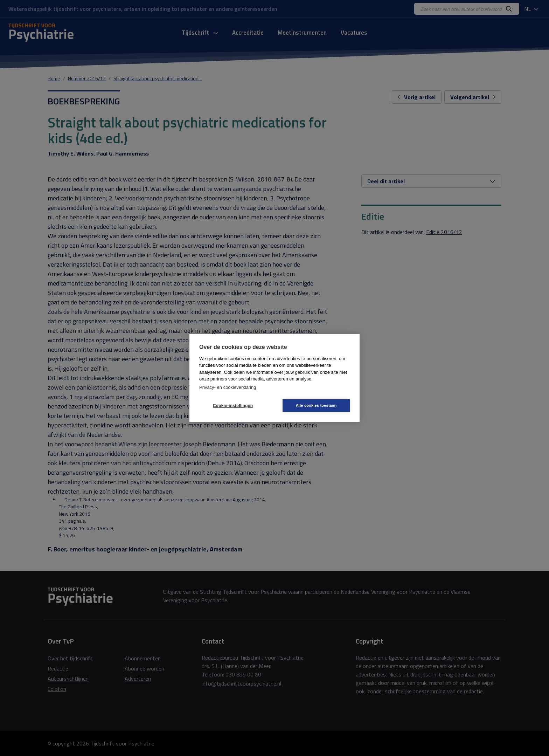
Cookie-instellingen (233, 406)
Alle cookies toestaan (316, 405)
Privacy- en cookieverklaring (228, 387)
